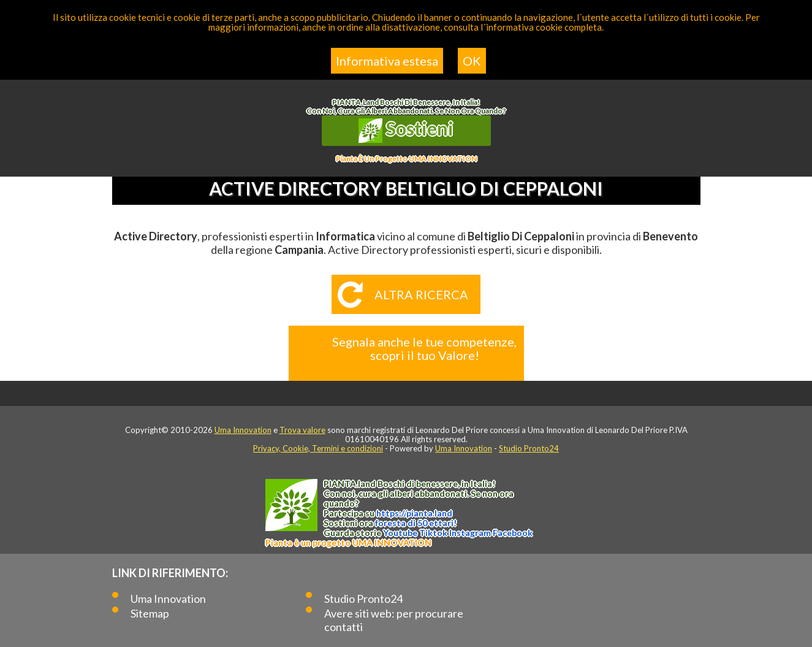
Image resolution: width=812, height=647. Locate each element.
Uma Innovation (243, 430)
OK (472, 61)
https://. (414, 513)
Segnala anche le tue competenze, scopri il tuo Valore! (424, 348)
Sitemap (150, 613)
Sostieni (406, 130)
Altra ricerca (421, 294)
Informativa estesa (387, 61)
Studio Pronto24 (529, 448)
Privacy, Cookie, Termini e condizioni (318, 448)
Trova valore (302, 430)
